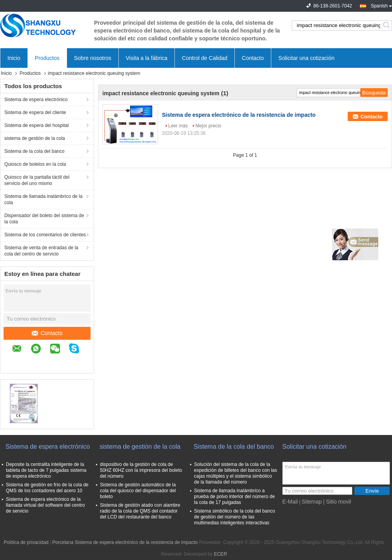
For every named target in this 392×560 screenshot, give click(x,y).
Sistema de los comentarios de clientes (45, 235)
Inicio (14, 58)
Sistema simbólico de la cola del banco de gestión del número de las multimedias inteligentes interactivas (235, 517)
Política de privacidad (26, 542)
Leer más (178, 126)
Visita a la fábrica (147, 58)
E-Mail (290, 502)
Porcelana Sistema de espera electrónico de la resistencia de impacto (125, 542)
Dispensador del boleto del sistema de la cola (44, 219)
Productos (47, 58)
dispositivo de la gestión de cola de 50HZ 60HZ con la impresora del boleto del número (141, 470)
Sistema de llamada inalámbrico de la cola (43, 199)
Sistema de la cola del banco (34, 151)
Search (387, 25)
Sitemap (311, 502)
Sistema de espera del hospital (36, 125)
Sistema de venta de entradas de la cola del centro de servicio (41, 251)
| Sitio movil (337, 502)
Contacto (253, 58)
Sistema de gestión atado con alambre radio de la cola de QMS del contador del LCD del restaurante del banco (140, 511)
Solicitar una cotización (306, 58)
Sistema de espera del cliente (35, 112)
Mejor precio (208, 126)
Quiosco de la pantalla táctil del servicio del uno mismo (37, 180)
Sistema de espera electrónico (36, 100)
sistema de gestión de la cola (35, 138)
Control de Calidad (205, 58)
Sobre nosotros (93, 58)
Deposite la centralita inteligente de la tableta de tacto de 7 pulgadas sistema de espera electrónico (46, 470)
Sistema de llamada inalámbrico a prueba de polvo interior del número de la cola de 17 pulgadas (234, 497)
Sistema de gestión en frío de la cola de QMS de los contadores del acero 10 (47, 488)
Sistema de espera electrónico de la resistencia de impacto (239, 115)
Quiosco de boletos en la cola (35, 164)
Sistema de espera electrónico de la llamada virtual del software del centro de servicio (45, 505)
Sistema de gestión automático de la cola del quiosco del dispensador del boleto (138, 491)
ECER (220, 554)
